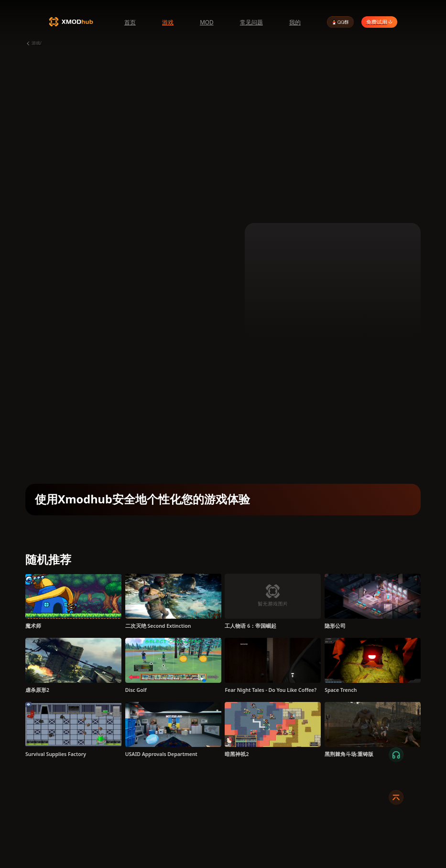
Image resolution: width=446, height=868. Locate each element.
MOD (207, 22)
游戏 (168, 22)
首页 (130, 22)
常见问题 (251, 22)
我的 (295, 22)
